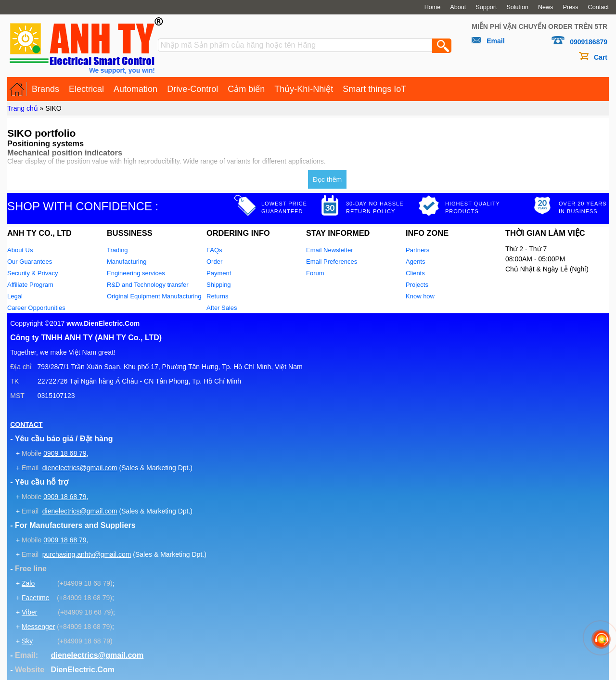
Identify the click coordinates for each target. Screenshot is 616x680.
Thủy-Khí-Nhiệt (304, 89)
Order (214, 262)
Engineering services (136, 273)
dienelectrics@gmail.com (80, 468)
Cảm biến (246, 89)
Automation (135, 89)
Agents (415, 262)
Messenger (38, 627)
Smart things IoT (374, 89)
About (458, 7)
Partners (417, 250)
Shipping (219, 285)
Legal (15, 296)
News (546, 7)
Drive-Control (192, 89)
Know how (420, 296)
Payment (219, 273)
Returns (218, 296)
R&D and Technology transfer (148, 285)
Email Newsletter (330, 250)
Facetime (36, 598)
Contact (598, 7)
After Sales (222, 308)
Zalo (28, 583)
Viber (29, 612)
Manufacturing (127, 262)
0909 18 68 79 (65, 453)
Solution (517, 7)
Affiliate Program (30, 285)
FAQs (214, 250)
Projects (417, 285)
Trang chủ (23, 108)
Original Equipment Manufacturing (154, 296)
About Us (20, 250)
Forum (315, 273)
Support (486, 7)
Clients (415, 273)
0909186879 (589, 42)
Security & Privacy (32, 273)
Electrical (86, 89)
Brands (45, 89)
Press (570, 7)
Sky (27, 641)
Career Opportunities (36, 308)
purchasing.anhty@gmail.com (87, 554)
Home (433, 7)
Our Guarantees (30, 262)
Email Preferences (332, 262)
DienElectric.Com (82, 670)
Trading (117, 250)
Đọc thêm (327, 180)
